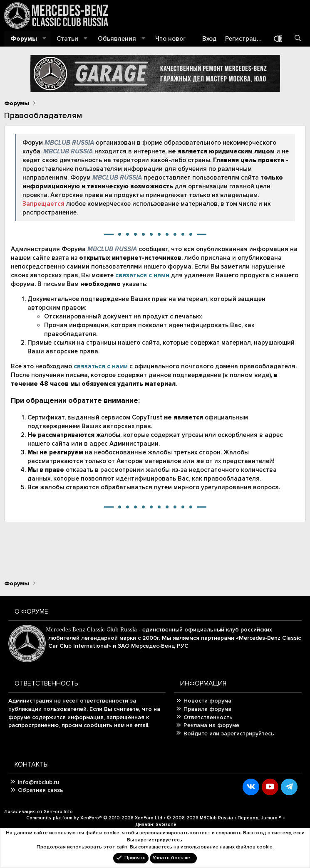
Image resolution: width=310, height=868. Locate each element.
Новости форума (207, 701)
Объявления (117, 39)
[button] (45, 39)
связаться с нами (142, 275)
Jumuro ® (272, 818)
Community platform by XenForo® (94, 818)
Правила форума (207, 709)
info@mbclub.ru (38, 782)
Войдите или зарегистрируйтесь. (229, 734)
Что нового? (174, 39)
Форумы (24, 39)
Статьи (67, 39)
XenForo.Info (58, 812)
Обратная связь (41, 790)
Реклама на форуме (211, 725)
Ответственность (208, 717)
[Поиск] (298, 39)
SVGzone (166, 825)
